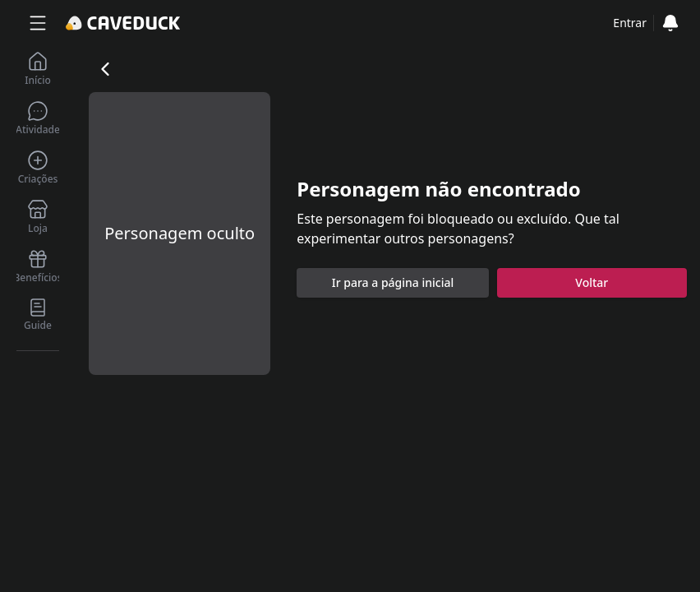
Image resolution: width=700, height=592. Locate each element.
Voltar (592, 282)
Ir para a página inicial (393, 282)
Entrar (630, 23)
